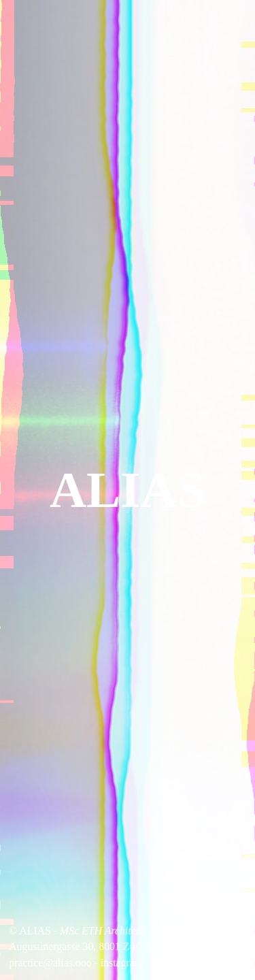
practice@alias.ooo (50, 963)
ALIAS (128, 490)
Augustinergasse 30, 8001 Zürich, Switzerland (108, 946)
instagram (122, 963)
